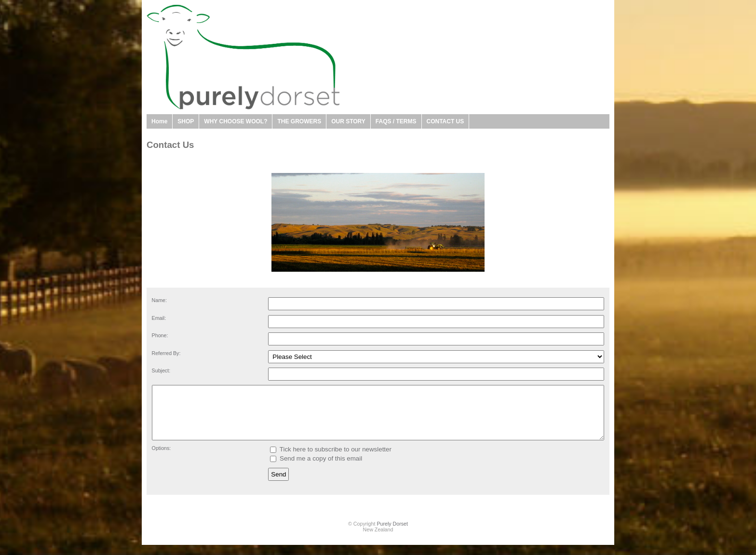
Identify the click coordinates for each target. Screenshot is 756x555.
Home (159, 121)
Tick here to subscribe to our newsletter (331, 459)
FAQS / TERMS (396, 121)
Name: (159, 300)
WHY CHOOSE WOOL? (236, 121)
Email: (159, 318)
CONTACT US (445, 121)
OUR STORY (348, 121)
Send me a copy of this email (316, 469)
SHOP (186, 121)
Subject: (161, 370)
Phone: (160, 335)
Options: (162, 458)
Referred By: (166, 353)
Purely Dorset (392, 534)
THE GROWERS (299, 121)
